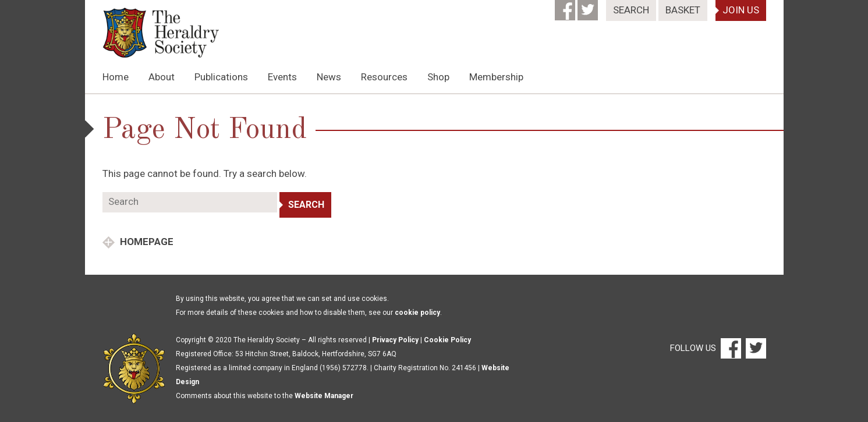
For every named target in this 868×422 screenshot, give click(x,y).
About (162, 77)
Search (631, 10)
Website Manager (324, 396)
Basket (683, 10)
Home (116, 77)
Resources (384, 77)
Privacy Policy (395, 340)
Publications (221, 77)
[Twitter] (589, 6)
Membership (496, 77)
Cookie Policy (447, 340)
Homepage (146, 242)
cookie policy (417, 313)
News (329, 77)
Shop (438, 77)
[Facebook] (566, 6)
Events (282, 77)
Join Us (741, 10)
